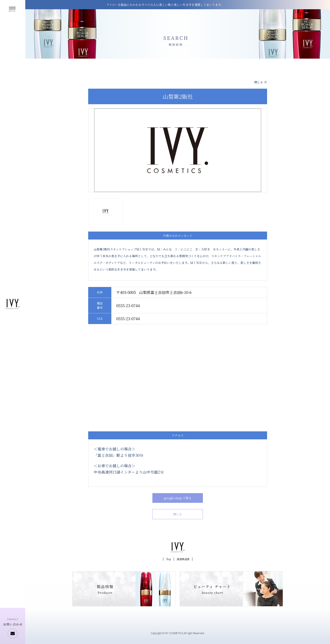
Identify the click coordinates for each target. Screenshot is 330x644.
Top (168, 559)
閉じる (259, 82)
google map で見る (178, 498)
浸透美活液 (183, 559)
